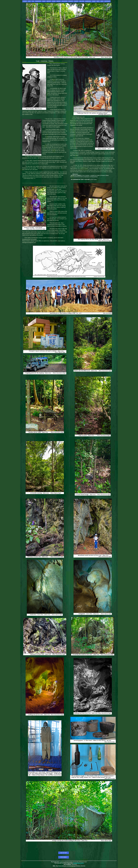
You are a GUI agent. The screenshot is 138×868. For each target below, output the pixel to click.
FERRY (44, 1)
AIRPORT (49, 1)
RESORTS (71, 1)
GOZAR (54, 1)
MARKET (59, 1)
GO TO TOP (64, 853)
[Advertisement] (69, 847)
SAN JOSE (82, 1)
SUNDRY (76, 1)
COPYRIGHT (107, 1)
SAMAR (94, 1)
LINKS (102, 1)
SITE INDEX (64, 857)
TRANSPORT (38, 1)
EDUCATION (64, 1)
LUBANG (25, 1)
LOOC (29, 1)
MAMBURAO (88, 1)
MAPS (98, 1)
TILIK (33, 1)
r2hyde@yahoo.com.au (78, 863)
